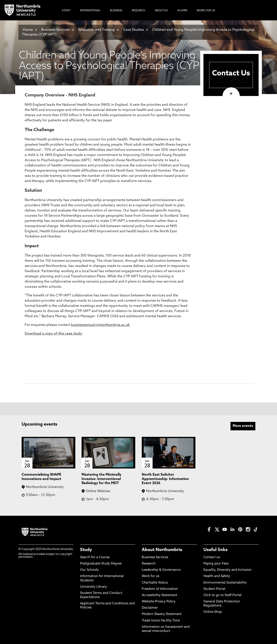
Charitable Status (155, 583)
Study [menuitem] (66, 11)
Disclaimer (150, 608)
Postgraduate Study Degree (101, 564)
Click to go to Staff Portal (222, 595)
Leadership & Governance (161, 570)
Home (28, 30)
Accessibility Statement (159, 595)
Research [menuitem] (138, 11)
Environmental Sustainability (225, 583)
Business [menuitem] (116, 11)
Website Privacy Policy (159, 602)
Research (149, 564)
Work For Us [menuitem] (206, 11)
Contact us (212, 557)
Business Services (56, 30)
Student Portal (214, 589)
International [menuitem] (90, 11)
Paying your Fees (216, 564)
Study (86, 550)
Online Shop (213, 612)
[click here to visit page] (231, 94)
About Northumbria (162, 550)
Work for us (151, 576)
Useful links (216, 550)
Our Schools (89, 570)
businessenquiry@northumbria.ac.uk (100, 325)
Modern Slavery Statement (162, 614)
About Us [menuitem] (161, 11)
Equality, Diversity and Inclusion (227, 570)
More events (243, 426)
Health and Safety (217, 576)
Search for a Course (95, 557)
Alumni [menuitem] (182, 11)
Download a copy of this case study (53, 334)
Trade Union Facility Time (161, 621)
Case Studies (134, 30)
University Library (93, 587)
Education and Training (96, 30)
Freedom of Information (160, 589)
